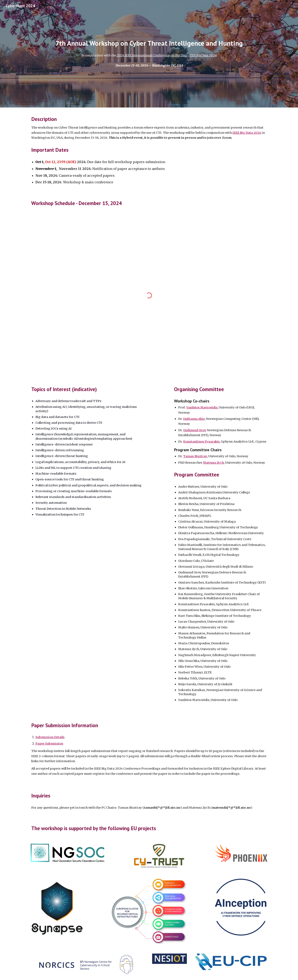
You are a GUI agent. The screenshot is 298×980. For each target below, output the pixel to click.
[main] (149, 43)
